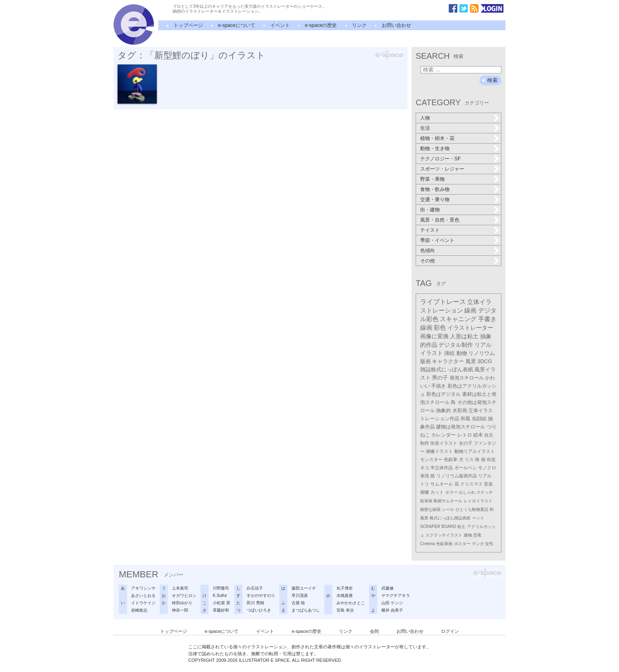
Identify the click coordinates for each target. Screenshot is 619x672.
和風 (465, 419)
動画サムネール (448, 501)
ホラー (452, 492)
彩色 (440, 328)
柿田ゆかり (182, 603)
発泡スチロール (467, 378)
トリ (425, 484)
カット (437, 492)
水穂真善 (345, 595)
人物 (425, 118)
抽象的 (443, 410)
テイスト (430, 230)
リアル (485, 476)
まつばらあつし (306, 610)
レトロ (465, 435)
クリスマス (471, 484)
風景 (471, 361)
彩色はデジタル (443, 394)
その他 (428, 261)
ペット (478, 518)
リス (469, 459)
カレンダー (443, 435)
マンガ (478, 544)
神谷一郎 (180, 610)
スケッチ (485, 492)
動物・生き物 (435, 149)
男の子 (440, 378)
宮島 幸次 (345, 610)
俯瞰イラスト (439, 451)
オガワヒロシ (184, 595)
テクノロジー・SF (440, 159)
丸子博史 (345, 588)
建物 (468, 535)
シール (448, 509)
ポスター (462, 544)
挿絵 (450, 353)
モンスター (431, 459)
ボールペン (466, 468)
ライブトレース (443, 302)
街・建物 (430, 210)
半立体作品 (442, 468)
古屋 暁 (298, 603)
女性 (489, 544)
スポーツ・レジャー (442, 169)
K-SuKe (220, 595)
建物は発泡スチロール (461, 427)
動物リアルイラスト (475, 451)
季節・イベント (437, 240)
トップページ (188, 25)
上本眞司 (180, 588)
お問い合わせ (396, 25)
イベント (280, 25)
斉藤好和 (221, 610)
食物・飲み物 (435, 189)
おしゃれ (467, 492)
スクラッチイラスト (444, 535)
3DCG (485, 361)
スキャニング (458, 319)
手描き (439, 386)
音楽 (488, 484)
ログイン (450, 631)
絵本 (478, 435)
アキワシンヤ (143, 588)
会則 (374, 631)
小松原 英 (222, 603)
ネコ (425, 468)
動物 (462, 353)
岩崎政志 (139, 610)
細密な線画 (430, 509)
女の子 (466, 443)
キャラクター (448, 361)
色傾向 (428, 251)
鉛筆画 (426, 501)
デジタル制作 (456, 345)
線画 (470, 310)
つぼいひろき (259, 610)
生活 (425, 128)
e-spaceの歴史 (321, 25)
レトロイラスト (478, 501)
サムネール (442, 484)
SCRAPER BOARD (438, 527)
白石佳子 (255, 588)
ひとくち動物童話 (472, 509)
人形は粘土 (464, 336)
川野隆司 (221, 588)
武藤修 (387, 588)
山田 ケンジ (392, 603)
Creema (428, 544)
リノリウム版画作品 (457, 476)
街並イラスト (444, 443)
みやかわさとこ (351, 603)
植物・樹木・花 (437, 138)
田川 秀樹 (255, 603)
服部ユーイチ (304, 588)
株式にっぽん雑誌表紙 (450, 518)
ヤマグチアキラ (396, 595)
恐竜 (477, 535)
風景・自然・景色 (440, 220)
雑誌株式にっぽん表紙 (447, 369)
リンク (359, 25)
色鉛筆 (451, 459)
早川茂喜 (300, 595)
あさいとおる (143, 595)
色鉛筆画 (444, 544)
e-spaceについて (237, 25)
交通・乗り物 (435, 200)
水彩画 (460, 410)
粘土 (461, 527)
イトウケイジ (143, 603)
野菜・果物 (432, 179)
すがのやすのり (261, 595)
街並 (491, 459)
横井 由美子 (392, 610)
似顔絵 (479, 419)
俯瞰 (425, 492)
